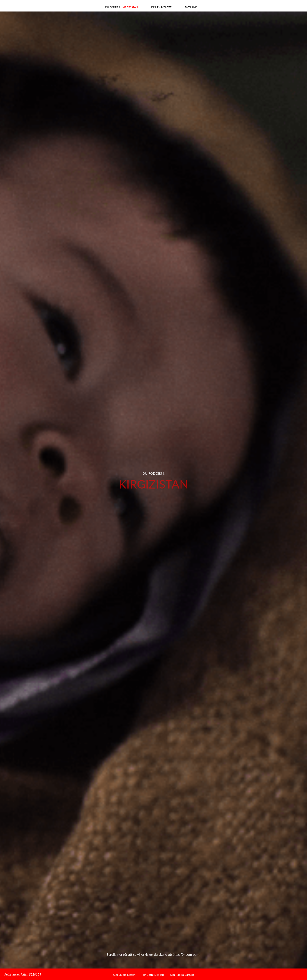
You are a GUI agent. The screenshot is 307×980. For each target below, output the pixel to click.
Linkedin (27, 7)
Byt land (191, 7)
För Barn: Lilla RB (153, 975)
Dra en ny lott (161, 7)
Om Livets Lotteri (125, 975)
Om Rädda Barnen (182, 975)
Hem (284, 6)
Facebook (20, 6)
